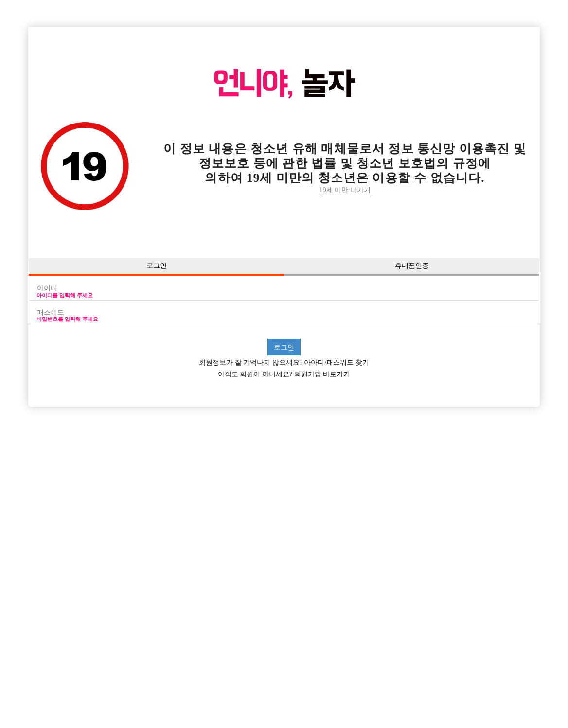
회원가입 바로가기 (321, 374)
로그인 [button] (157, 266)
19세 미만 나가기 (345, 190)
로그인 (284, 347)
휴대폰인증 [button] (412, 266)
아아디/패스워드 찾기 (336, 363)
